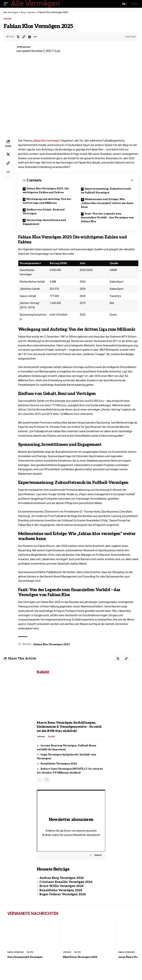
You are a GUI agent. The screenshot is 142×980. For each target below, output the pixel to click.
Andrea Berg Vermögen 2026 (62, 883)
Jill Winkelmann (25, 47)
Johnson (41, 737)
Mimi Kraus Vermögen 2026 (83, 963)
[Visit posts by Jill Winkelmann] (9, 49)
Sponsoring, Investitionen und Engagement (44, 222)
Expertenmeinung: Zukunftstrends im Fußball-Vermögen (106, 191)
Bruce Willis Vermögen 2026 (61, 892)
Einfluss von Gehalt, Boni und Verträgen (44, 212)
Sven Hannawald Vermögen (28, 963)
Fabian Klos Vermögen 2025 (52, 644)
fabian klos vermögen (46, 141)
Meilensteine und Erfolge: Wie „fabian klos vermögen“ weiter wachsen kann (107, 203)
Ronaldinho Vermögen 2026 (59, 764)
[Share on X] (18, 37)
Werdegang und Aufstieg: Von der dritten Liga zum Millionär (47, 201)
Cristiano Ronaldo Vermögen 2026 (66, 887)
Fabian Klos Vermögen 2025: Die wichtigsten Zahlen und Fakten (46, 190)
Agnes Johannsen (16, 957)
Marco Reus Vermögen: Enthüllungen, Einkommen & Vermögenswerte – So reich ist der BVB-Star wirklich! (69, 727)
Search (98, 861)
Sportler (8, 19)
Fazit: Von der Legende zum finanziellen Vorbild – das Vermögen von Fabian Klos (107, 218)
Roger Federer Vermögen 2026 (63, 900)
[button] (7, 4)
